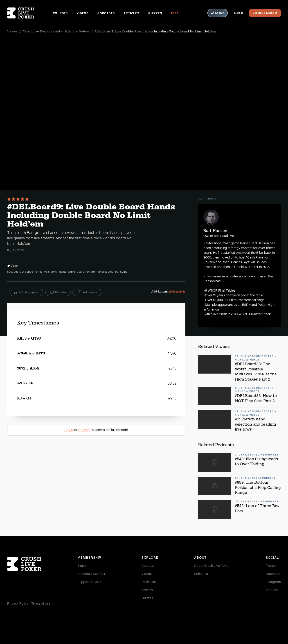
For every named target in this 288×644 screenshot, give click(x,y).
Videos (83, 14)
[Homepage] (30, 13)
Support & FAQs (89, 582)
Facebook (273, 574)
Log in (69, 430)
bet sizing (121, 272)
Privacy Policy (18, 604)
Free (175, 14)
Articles (131, 14)
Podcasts (106, 14)
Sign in (82, 566)
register (84, 430)
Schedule (201, 574)
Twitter (271, 566)
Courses (60, 14)
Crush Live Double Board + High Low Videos (56, 32)
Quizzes (155, 14)
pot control (27, 272)
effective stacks (46, 272)
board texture (86, 272)
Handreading (105, 272)
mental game (67, 272)
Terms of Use (41, 604)
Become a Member (265, 13)
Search (218, 13)
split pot (13, 272)
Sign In (238, 13)
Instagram (273, 582)
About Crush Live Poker (212, 566)
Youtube (272, 590)
